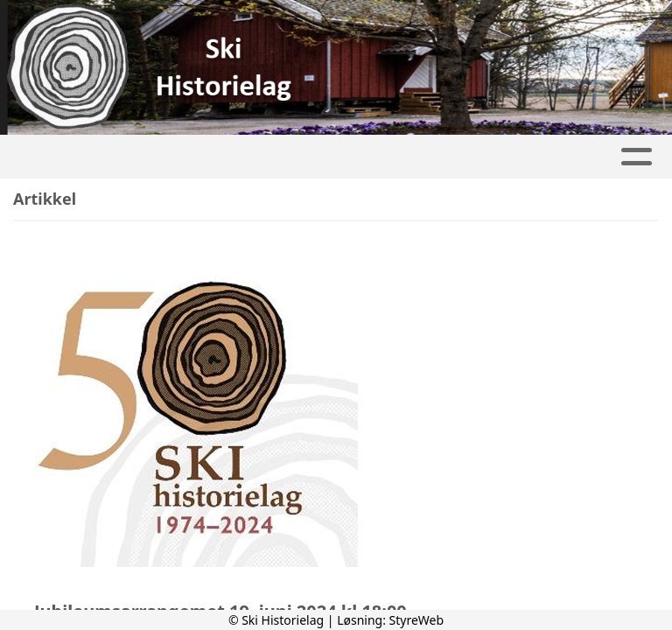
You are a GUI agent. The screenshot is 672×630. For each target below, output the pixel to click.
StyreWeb (417, 620)
